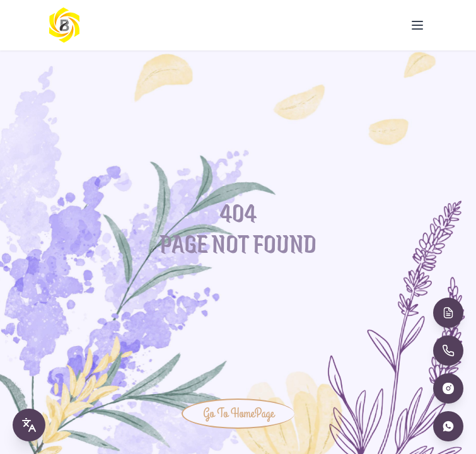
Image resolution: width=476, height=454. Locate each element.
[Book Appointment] (448, 313)
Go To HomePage (238, 413)
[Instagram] (448, 388)
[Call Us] (448, 351)
